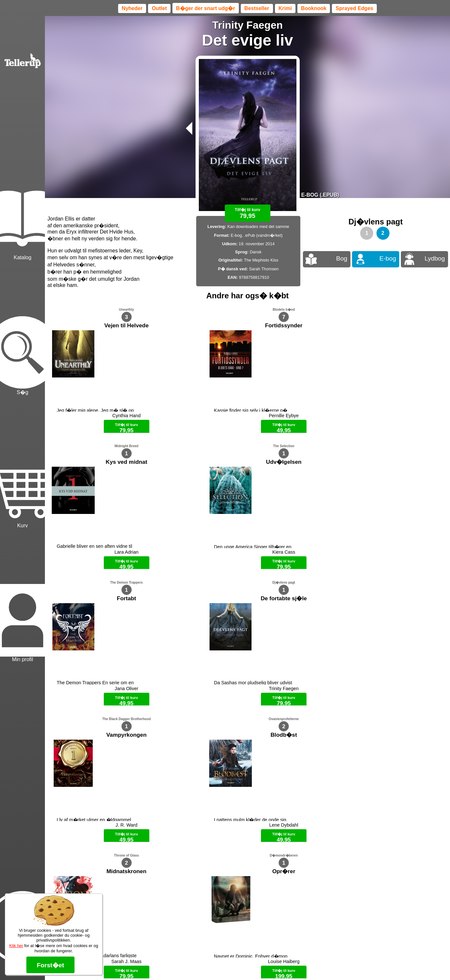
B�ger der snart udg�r (205, 8)
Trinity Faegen (247, 25)
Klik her (16, 946)
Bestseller (257, 8)
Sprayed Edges (355, 8)
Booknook (314, 8)
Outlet (159, 8)
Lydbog (435, 258)
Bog (342, 258)
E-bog (388, 258)
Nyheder (132, 8)
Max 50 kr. (230, 964)
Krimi (285, 8)
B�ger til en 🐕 (259, 964)
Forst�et (50, 965)
